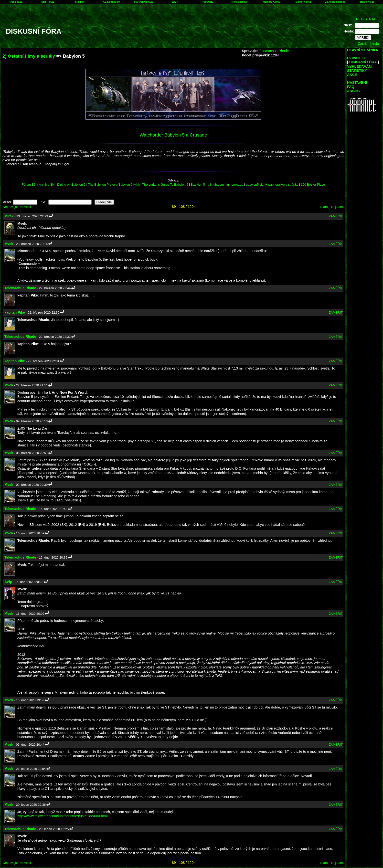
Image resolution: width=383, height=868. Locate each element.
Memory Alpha (271, 2)
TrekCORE (207, 2)
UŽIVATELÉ (357, 58)
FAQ (351, 87)
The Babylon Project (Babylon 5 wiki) (114, 185)
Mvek (9, 244)
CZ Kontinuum (112, 2)
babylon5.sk (254, 185)
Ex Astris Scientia (335, 2)
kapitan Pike (15, 312)
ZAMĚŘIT (336, 216)
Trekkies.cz (16, 2)
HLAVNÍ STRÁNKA (363, 50)
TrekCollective (239, 2)
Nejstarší (337, 207)
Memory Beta (303, 2)
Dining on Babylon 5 (71, 185)
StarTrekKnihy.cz (144, 2)
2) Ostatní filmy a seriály (29, 56)
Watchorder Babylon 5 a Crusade (173, 135)
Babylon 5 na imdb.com (207, 185)
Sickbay (80, 2)
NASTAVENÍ (357, 83)
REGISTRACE (367, 19)
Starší (324, 207)
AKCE (352, 75)
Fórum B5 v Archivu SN (38, 185)
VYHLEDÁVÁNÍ (360, 66)
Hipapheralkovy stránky (282, 185)
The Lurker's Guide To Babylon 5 (165, 185)
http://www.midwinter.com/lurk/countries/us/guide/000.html (63, 816)
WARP (176, 2)
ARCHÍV (354, 91)
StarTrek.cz (48, 2)
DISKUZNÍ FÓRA (363, 62)
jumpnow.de (235, 185)
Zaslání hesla (368, 43)
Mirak (9, 216)
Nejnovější (10, 207)
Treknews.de (367, 2)
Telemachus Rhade (274, 51)
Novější (26, 207)
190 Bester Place (313, 185)
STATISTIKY (357, 71)
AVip (8, 582)
